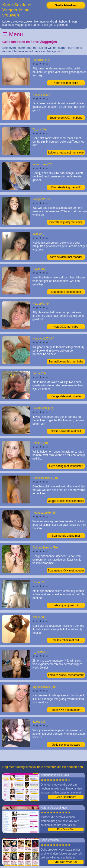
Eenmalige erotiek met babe (66, 362)
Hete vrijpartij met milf (66, 605)
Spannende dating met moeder (66, 536)
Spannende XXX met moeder (66, 571)
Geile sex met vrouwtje (66, 745)
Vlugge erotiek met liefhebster (66, 501)
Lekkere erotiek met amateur (66, 675)
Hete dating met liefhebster (66, 466)
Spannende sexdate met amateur (66, 292)
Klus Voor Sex (66, 829)
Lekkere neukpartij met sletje (66, 153)
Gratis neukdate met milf (66, 431)
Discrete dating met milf (66, 187)
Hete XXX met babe (66, 327)
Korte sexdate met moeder (66, 257)
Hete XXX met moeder (66, 710)
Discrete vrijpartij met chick (66, 222)
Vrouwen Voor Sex (66, 862)
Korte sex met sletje (66, 83)
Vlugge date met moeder (66, 396)
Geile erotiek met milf (66, 640)
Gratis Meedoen (66, 5)
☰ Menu (13, 34)
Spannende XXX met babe (66, 118)
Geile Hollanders (66, 797)
